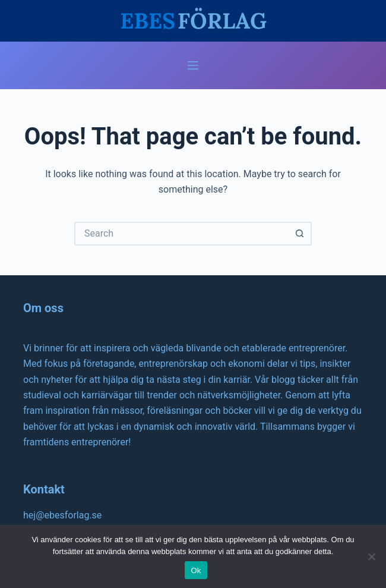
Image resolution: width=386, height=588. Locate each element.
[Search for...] (181, 234)
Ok (196, 570)
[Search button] (300, 234)
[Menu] (193, 65)
